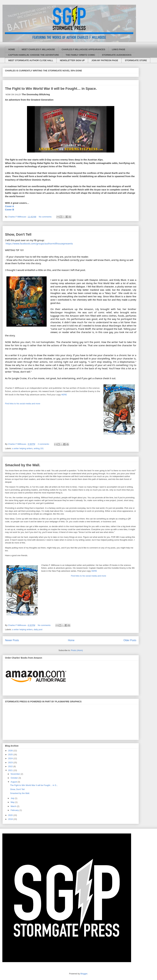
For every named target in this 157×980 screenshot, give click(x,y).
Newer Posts (12, 640)
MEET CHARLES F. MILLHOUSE (38, 49)
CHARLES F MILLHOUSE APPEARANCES (83, 49)
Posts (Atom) (77, 650)
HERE (64, 395)
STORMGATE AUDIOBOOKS (117, 55)
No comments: (46, 217)
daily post (38, 629)
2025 (11, 754)
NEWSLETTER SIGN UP (72, 60)
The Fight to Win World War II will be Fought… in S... (34, 785)
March (14, 806)
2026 (11, 751)
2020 (11, 815)
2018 (11, 819)
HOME (12, 49)
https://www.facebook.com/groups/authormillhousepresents (39, 243)
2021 (11, 770)
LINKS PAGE (119, 49)
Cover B (10, 210)
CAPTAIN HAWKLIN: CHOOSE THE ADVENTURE (34, 55)
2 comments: (44, 444)
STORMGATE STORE (136, 60)
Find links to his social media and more (23, 404)
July (13, 798)
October (15, 778)
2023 (11, 762)
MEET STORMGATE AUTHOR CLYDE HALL (31, 60)
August (14, 782)
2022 (11, 766)
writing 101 (39, 448)
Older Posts (130, 640)
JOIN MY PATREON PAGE (105, 60)
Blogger (84, 974)
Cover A (9, 206)
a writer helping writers (22, 448)
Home (71, 640)
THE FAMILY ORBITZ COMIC (80, 55)
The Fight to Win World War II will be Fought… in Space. (51, 89)
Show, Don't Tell (18, 234)
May (13, 802)
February (15, 810)
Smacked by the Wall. (23, 465)
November (16, 774)
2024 (11, 758)
